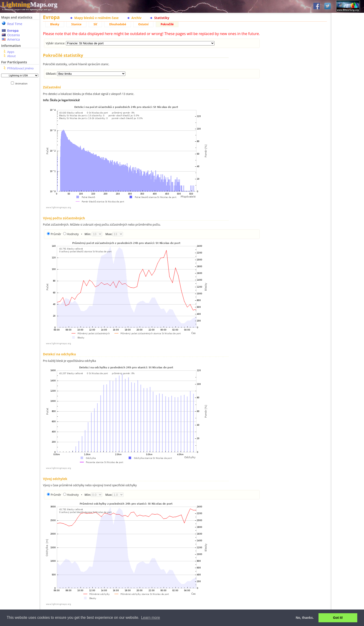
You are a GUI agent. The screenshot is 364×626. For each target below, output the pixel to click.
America (14, 39)
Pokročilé (167, 24)
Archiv (136, 18)
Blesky (55, 24)
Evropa (13, 31)
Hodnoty (73, 234)
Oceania (13, 35)
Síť (95, 24)
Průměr (56, 234)
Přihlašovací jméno (20, 68)
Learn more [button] (150, 618)
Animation (22, 83)
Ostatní (143, 24)
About (11, 56)
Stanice (76, 24)
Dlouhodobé (118, 24)
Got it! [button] (338, 618)
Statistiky (162, 18)
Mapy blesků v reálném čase (96, 18)
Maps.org (30, 4)
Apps (11, 52)
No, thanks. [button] (305, 618)
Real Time (15, 24)
